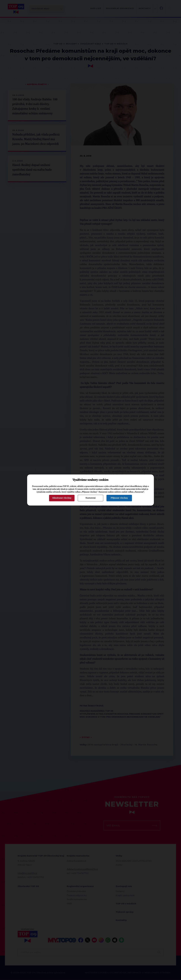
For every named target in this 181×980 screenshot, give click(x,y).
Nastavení (90, 498)
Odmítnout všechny (62, 498)
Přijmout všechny (119, 498)
